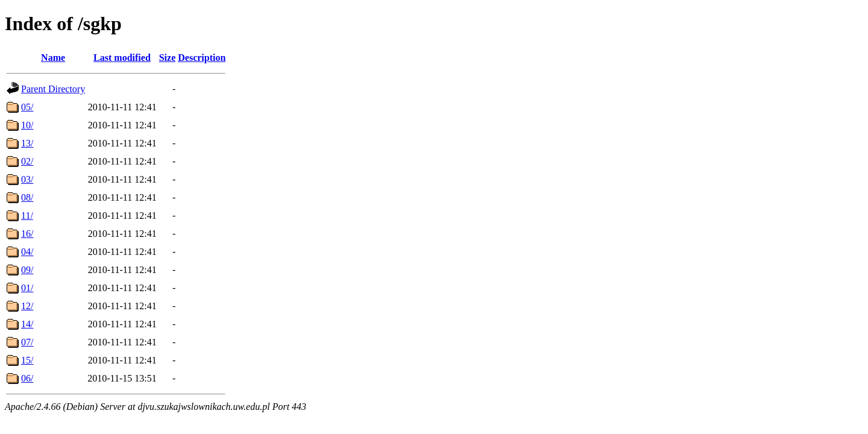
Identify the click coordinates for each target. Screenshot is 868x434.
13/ (27, 143)
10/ (27, 125)
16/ (27, 234)
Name (53, 58)
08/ (27, 197)
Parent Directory (53, 89)
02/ (27, 161)
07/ (27, 342)
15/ (27, 360)
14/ (27, 324)
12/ (27, 306)
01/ (27, 288)
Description (202, 58)
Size (168, 58)
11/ (27, 215)
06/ (27, 378)
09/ (27, 270)
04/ (27, 252)
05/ (27, 107)
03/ (27, 179)
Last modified (122, 58)
